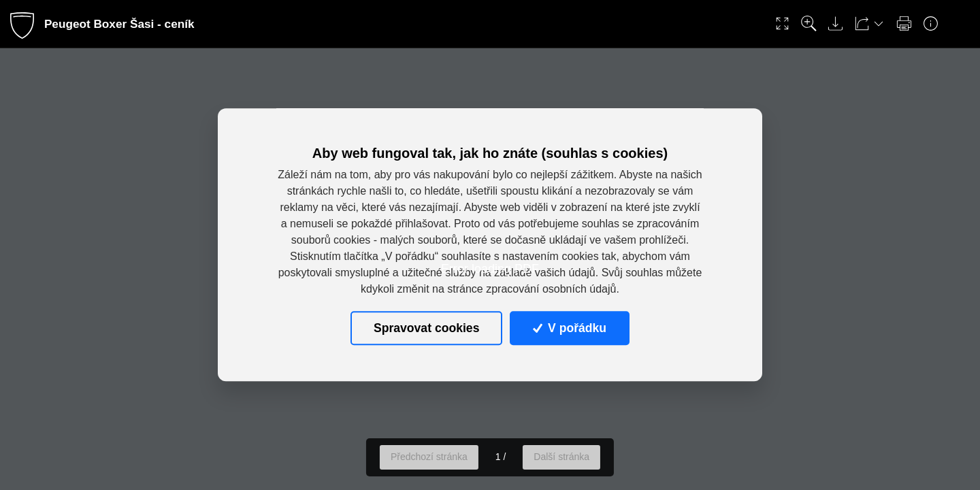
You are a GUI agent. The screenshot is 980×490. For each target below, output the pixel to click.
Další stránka (561, 457)
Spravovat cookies (426, 328)
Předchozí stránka (429, 457)
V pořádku (570, 328)
